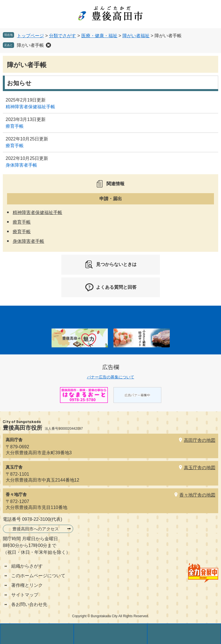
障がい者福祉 (136, 36)
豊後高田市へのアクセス (36, 529)
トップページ (30, 36)
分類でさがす (62, 36)
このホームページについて (38, 576)
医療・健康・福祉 (99, 36)
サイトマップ (25, 595)
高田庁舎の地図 (200, 440)
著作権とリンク (27, 585)
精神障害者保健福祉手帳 (30, 107)
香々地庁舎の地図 (197, 495)
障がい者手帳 (30, 45)
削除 (48, 45)
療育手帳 (15, 126)
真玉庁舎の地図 (200, 468)
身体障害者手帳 (21, 165)
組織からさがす (27, 566)
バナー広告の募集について (111, 377)
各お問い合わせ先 (29, 604)
